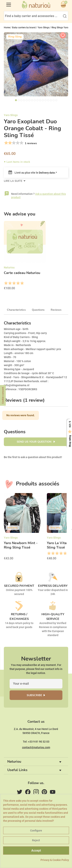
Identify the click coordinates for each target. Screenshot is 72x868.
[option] (25, 257)
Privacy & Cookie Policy (55, 860)
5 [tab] (27, 100)
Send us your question (34, 442)
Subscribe (34, 695)
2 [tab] (19, 100)
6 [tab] (29, 100)
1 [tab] (16, 100)
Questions (38, 310)
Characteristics (16, 310)
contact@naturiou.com (36, 747)
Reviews (56, 310)
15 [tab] (54, 100)
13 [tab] (48, 100)
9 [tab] (37, 100)
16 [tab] (56, 100)
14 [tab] (51, 100)
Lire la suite (13, 181)
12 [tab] (46, 100)
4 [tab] (24, 100)
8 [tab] (35, 100)
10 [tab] (40, 100)
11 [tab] (43, 100)
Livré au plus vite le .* (33, 173)
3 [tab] (21, 100)
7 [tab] (32, 100)
